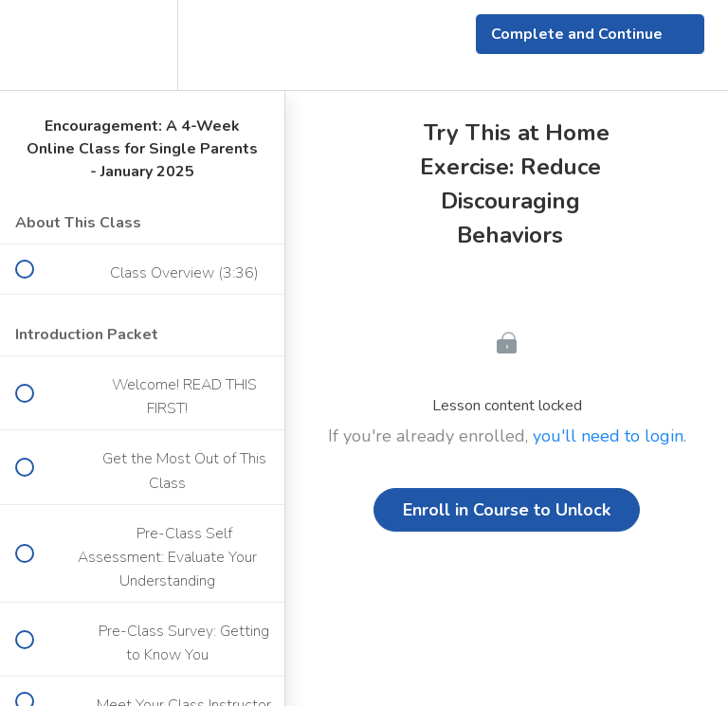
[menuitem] (142, 45)
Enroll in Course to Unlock (507, 510)
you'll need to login (608, 436)
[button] (35, 45)
